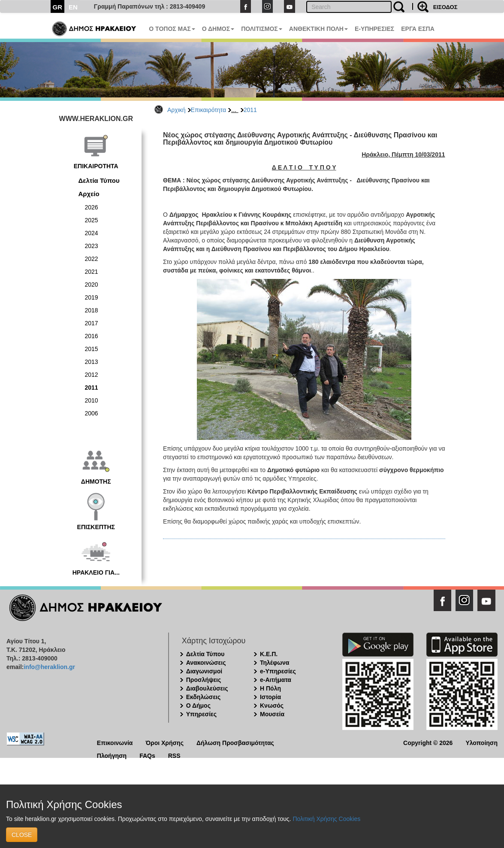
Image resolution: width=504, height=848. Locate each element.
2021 (92, 272)
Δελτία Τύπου (99, 180)
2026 (92, 207)
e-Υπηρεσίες (278, 671)
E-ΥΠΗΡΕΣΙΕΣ (374, 29)
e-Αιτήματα (276, 680)
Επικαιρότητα (208, 110)
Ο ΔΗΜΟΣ (218, 29)
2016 (92, 336)
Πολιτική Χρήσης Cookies (326, 819)
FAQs (147, 755)
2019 (92, 297)
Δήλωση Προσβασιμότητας (235, 742)
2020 (92, 285)
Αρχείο (89, 194)
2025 (92, 220)
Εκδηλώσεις (204, 697)
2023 (92, 246)
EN (73, 7)
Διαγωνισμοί (204, 671)
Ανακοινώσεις (206, 663)
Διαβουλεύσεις (207, 688)
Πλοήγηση (112, 755)
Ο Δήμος (198, 706)
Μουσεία (272, 714)
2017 (92, 323)
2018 (92, 310)
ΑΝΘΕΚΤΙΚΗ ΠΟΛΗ (318, 29)
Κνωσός (272, 706)
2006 (92, 413)
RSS (174, 755)
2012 (92, 375)
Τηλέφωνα (275, 663)
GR (58, 7)
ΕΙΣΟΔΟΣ (445, 7)
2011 (250, 110)
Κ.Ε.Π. (269, 654)
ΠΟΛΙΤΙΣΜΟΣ (262, 29)
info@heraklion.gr (49, 667)
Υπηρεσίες (201, 714)
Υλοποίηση (481, 742)
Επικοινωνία (115, 742)
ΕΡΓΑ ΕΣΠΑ (418, 29)
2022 (92, 259)
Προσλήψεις (204, 680)
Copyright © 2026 (428, 742)
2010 (92, 400)
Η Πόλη (270, 688)
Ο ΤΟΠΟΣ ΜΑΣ (172, 29)
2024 (92, 233)
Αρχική (177, 110)
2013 (92, 362)
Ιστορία (270, 697)
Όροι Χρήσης (164, 742)
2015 (92, 349)
